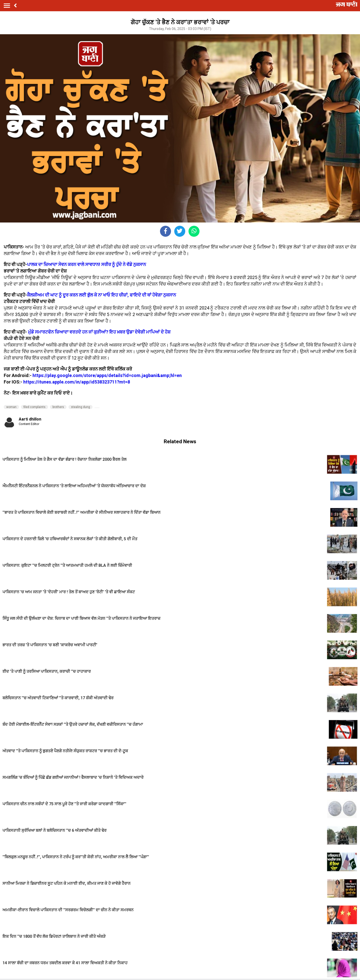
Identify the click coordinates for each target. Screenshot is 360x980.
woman (11, 407)
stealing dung (80, 407)
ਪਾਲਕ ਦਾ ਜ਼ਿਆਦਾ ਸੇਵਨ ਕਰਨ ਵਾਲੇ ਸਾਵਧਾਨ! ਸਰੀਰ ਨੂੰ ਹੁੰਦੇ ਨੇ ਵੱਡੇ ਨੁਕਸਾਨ (86, 264)
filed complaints (34, 407)
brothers (58, 407)
